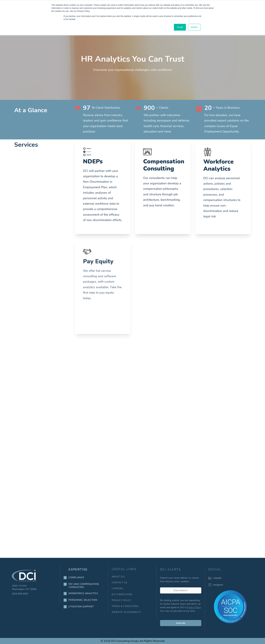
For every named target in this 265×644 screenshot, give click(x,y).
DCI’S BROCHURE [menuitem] (122, 595)
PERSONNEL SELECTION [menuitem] (83, 600)
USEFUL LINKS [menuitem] (124, 569)
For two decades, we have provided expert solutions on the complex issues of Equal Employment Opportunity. (227, 123)
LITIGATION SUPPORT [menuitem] (81, 607)
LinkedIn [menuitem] (217, 578)
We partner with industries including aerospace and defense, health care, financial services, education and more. (167, 123)
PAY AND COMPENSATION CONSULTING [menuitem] (84, 586)
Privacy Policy (194, 607)
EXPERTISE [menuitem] (78, 569)
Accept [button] (180, 27)
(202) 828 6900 (20, 594)
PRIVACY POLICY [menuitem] (122, 600)
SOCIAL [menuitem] (215, 570)
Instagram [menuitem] (218, 585)
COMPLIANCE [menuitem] (76, 578)
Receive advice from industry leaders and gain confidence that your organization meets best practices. (105, 123)
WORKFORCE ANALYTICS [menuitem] (83, 593)
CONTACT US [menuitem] (119, 583)
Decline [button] (194, 27)
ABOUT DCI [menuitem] (118, 577)
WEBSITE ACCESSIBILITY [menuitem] (126, 612)
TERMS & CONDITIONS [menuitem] (125, 606)
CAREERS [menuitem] (117, 589)
